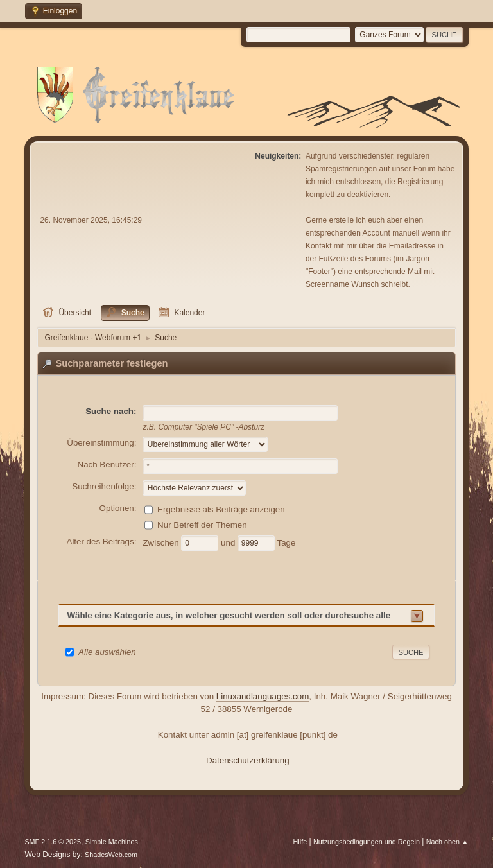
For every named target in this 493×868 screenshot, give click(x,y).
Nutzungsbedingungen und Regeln (367, 842)
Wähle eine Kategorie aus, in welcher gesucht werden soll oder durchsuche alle (229, 615)
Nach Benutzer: (107, 464)
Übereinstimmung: (101, 443)
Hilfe (300, 842)
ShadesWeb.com (111, 855)
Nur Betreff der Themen (202, 524)
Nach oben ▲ (447, 842)
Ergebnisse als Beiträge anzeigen (221, 509)
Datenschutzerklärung (248, 760)
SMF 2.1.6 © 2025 (53, 842)
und (229, 542)
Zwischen (162, 542)
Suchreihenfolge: (104, 486)
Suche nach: (111, 411)
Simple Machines (112, 842)
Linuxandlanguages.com (263, 696)
